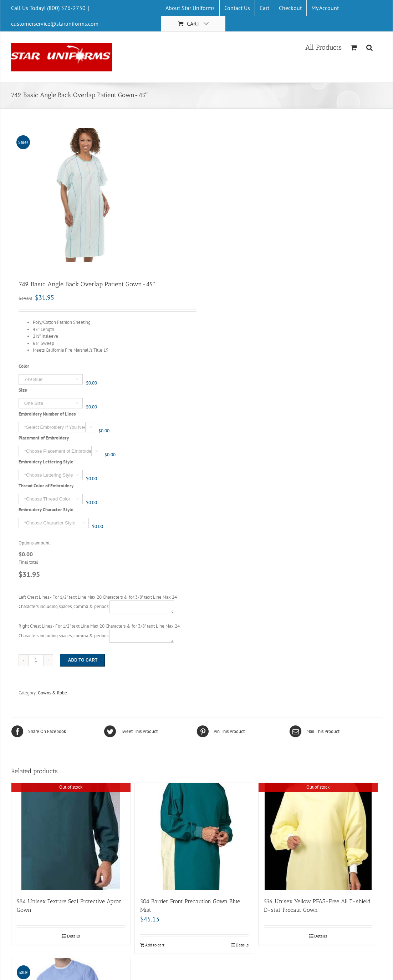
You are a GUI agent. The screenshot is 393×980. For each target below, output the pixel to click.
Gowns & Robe (52, 693)
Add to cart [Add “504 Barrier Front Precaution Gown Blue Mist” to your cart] (155, 945)
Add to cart (83, 660)
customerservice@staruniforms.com (55, 24)
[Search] (370, 47)
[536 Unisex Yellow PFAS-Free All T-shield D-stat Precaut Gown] (318, 836)
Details (73, 936)
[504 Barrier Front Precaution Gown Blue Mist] (194, 836)
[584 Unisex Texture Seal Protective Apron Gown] (71, 836)
